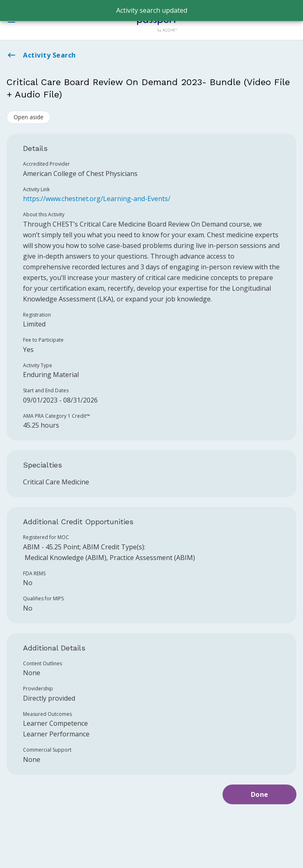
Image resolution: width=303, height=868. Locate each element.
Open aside (29, 117)
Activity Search (41, 55)
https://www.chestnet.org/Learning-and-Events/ (97, 199)
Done (260, 794)
